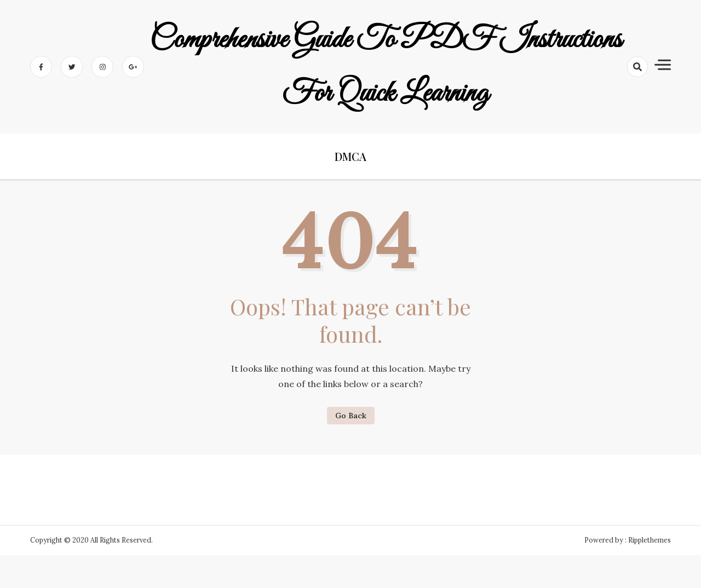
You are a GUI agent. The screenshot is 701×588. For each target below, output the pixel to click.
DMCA (350, 156)
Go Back (351, 416)
